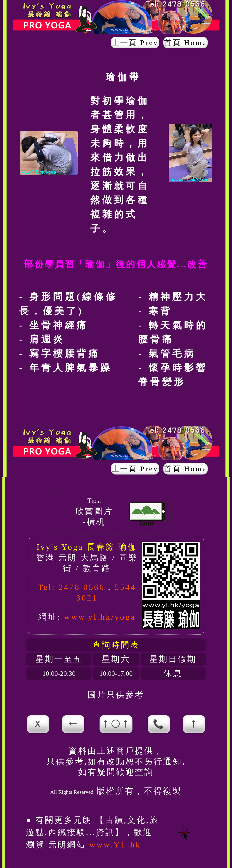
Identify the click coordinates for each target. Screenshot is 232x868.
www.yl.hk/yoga (100, 617)
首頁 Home (186, 42)
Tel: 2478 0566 (71, 587)
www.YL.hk (115, 845)
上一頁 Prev (135, 42)
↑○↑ (116, 724)
